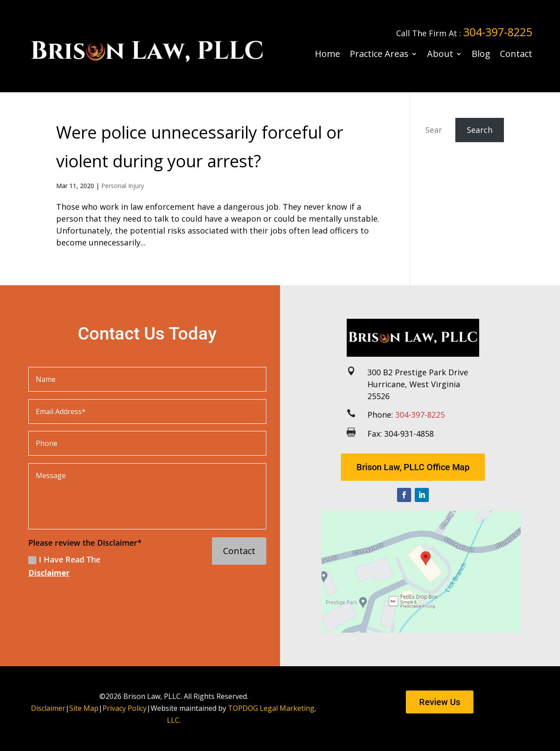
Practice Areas (379, 54)
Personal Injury (123, 186)
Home (327, 54)
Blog (481, 54)
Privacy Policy (125, 708)
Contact (516, 54)
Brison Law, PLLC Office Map (413, 467)
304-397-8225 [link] (498, 32)
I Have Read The (64, 566)
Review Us (440, 702)
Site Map (84, 708)
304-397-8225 (420, 415)
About (440, 54)
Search (480, 130)
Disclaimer (49, 573)
